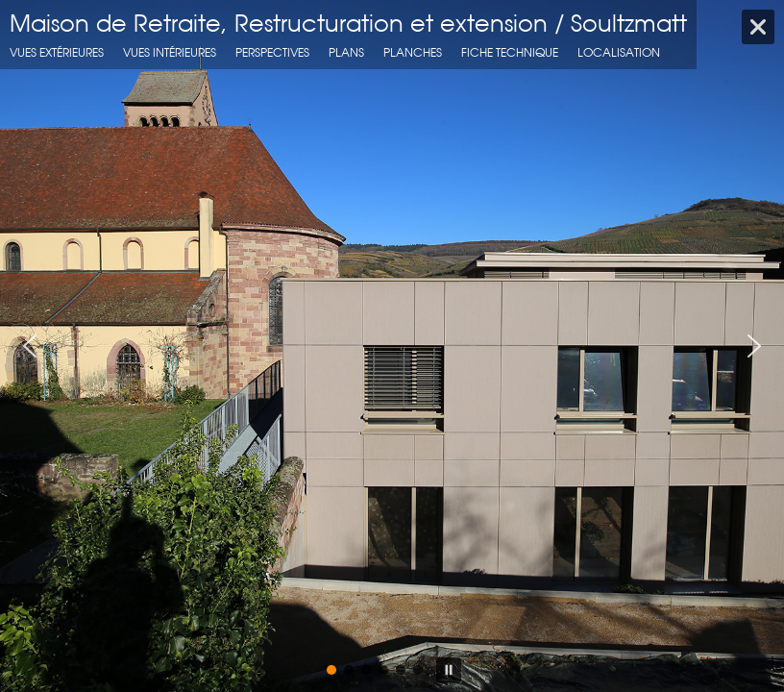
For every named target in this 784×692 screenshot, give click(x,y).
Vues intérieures (170, 52)
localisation (619, 52)
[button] (30, 346)
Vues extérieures (57, 52)
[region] (392, 346)
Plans (346, 52)
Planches (413, 52)
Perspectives (272, 52)
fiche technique (510, 52)
